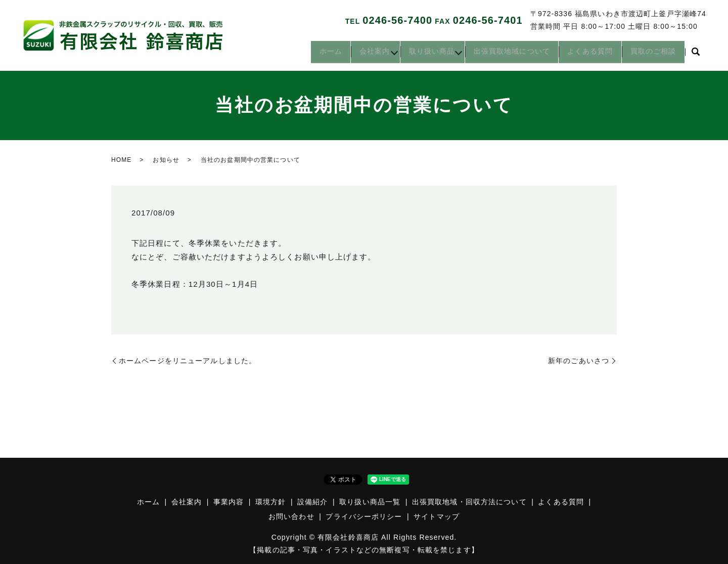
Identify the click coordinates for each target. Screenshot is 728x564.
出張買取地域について (500, 55)
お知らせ (166, 160)
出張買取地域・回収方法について (469, 502)
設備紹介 (312, 502)
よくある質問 (583, 55)
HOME (121, 160)
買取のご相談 (651, 55)
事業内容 (229, 502)
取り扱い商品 (412, 55)
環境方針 (270, 502)
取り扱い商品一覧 (370, 502)
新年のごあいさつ (579, 361)
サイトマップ (437, 516)
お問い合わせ (291, 516)
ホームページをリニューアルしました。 (188, 361)
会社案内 (347, 55)
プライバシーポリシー (364, 516)
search (696, 55)
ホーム (299, 55)
